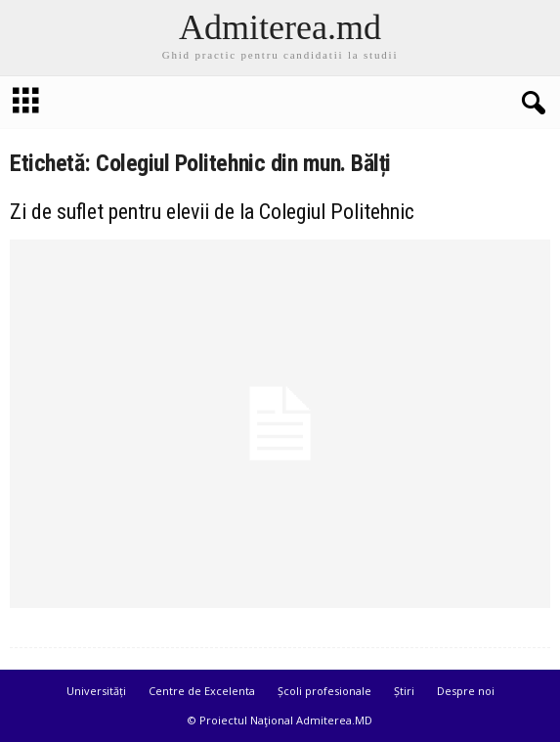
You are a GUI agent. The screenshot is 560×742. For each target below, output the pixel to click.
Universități (96, 691)
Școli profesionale (324, 691)
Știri (404, 691)
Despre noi (466, 691)
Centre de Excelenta (202, 691)
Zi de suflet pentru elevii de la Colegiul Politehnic (212, 212)
